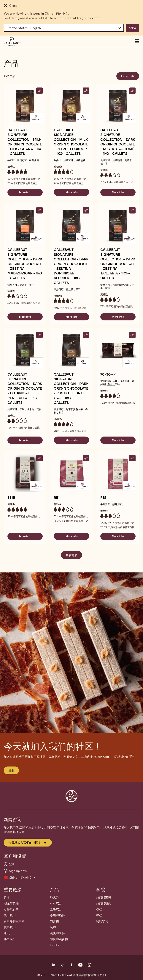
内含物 (54, 921)
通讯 (7, 933)
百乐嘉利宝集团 (14, 921)
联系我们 (10, 927)
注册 (11, 770)
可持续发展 (11, 909)
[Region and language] (64, 28)
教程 (99, 909)
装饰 (53, 927)
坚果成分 (56, 909)
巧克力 (54, 897)
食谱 (7, 897)
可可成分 (56, 903)
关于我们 (10, 915)
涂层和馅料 (57, 915)
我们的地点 (104, 903)
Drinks (55, 945)
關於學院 (102, 921)
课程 (99, 915)
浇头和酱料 (57, 933)
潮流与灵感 (11, 903)
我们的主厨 (104, 897)
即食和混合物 (59, 939)
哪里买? (9, 939)
